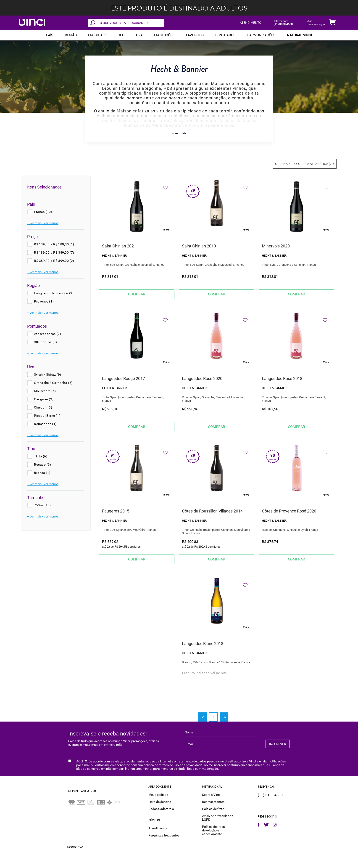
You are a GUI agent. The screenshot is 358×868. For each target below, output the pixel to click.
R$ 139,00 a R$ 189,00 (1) (54, 244)
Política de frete (213, 809)
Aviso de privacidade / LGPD (218, 818)
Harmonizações (261, 35)
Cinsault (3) (43, 407)
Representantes (213, 802)
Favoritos (195, 35)
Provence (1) (44, 301)
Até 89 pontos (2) (47, 334)
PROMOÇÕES (164, 35)
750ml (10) (42, 505)
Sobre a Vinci (211, 795)
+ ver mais (179, 133)
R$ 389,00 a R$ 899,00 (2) (54, 261)
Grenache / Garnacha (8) (53, 383)
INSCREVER (278, 744)
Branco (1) (42, 473)
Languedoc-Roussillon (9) (54, 293)
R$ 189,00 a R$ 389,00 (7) (54, 252)
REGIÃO (71, 35)
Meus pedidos (158, 795)
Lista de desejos (160, 802)
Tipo (121, 35)
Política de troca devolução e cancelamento (213, 830)
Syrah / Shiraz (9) (48, 374)
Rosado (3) (43, 465)
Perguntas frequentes (164, 835)
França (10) (43, 212)
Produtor (97, 35)
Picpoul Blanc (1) (47, 416)
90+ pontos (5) (45, 342)
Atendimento (158, 828)
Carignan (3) (44, 399)
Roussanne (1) (45, 424)
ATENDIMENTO (251, 23)
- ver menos (50, 223)
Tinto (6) (41, 456)
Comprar (137, 294)
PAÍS (50, 35)
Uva (139, 35)
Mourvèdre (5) (45, 391)
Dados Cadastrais (161, 809)
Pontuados (225, 35)
